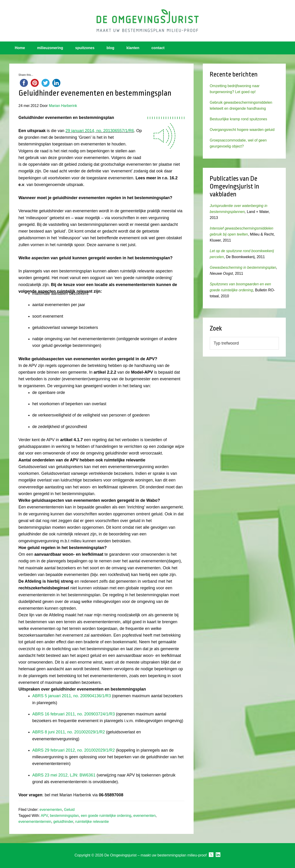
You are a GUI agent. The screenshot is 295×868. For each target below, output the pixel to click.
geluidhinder (63, 822)
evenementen (51, 810)
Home (20, 48)
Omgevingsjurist (147, 21)
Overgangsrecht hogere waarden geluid (242, 130)
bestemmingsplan (64, 816)
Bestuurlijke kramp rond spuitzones (238, 119)
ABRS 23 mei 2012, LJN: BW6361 (64, 775)
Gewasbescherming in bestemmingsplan (243, 267)
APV (44, 816)
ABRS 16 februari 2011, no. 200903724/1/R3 (74, 714)
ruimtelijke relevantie (92, 822)
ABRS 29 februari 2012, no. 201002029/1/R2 (74, 750)
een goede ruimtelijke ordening (106, 816)
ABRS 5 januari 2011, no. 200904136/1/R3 (72, 696)
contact (158, 48)
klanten (133, 48)
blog (110, 48)
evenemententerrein (35, 822)
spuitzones (85, 48)
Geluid (69, 810)
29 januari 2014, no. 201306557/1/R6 (100, 131)
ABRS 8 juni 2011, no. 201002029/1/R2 (69, 732)
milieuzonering (50, 48)
